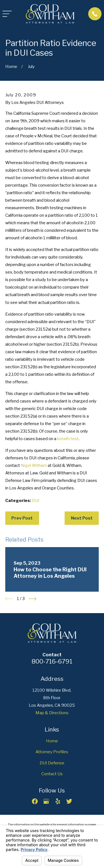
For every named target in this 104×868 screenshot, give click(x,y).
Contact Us (52, 774)
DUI (36, 501)
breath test (68, 439)
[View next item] (33, 599)
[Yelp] (58, 801)
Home (52, 741)
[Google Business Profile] (46, 801)
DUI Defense (52, 763)
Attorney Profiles (52, 752)
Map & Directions (52, 713)
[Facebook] (35, 801)
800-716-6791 (52, 661)
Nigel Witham (34, 465)
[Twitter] (69, 801)
